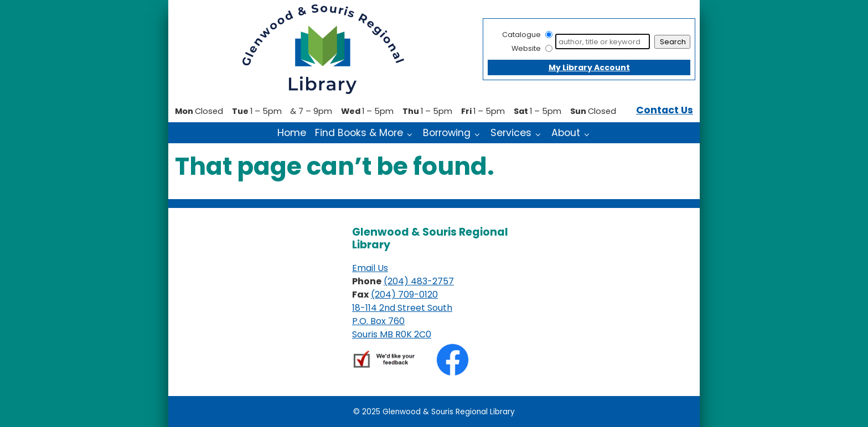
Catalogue (521, 35)
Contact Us (665, 110)
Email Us (370, 268)
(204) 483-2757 (419, 281)
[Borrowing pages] (480, 134)
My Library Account (589, 67)
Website (526, 48)
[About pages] (589, 134)
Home (292, 133)
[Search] (603, 41)
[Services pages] (541, 134)
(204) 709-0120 (404, 295)
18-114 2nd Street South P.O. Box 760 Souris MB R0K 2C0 (402, 321)
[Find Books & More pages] (412, 134)
